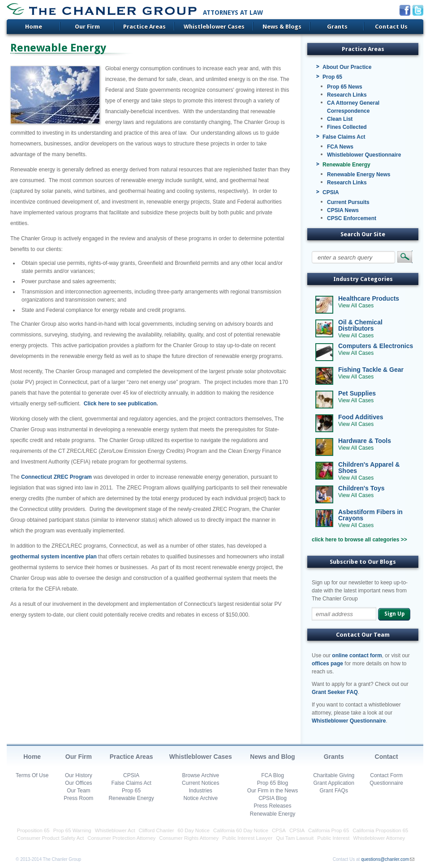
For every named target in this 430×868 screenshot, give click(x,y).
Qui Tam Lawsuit (295, 838)
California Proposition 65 (380, 830)
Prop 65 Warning (72, 830)
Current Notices (200, 783)
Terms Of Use (32, 775)
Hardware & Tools (365, 441)
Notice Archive (200, 798)
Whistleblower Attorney (379, 838)
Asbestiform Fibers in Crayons (370, 515)
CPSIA (331, 192)
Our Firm (87, 27)
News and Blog (272, 757)
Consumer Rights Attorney (189, 838)
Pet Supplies (357, 393)
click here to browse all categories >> (359, 540)
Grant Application (334, 783)
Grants (337, 27)
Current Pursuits (348, 202)
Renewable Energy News (359, 174)
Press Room (78, 798)
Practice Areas (144, 27)
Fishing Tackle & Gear (371, 370)
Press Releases (272, 806)
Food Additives (361, 417)
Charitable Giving (334, 775)
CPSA (279, 830)
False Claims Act (344, 137)
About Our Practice (347, 67)
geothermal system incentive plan (54, 557)
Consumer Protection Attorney (121, 838)
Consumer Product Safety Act (50, 838)
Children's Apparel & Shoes (369, 468)
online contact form (357, 655)
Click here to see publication (120, 404)
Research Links (347, 95)
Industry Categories (363, 279)
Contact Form (386, 775)
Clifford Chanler (157, 830)
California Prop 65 (329, 830)
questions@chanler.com (385, 859)
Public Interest (333, 838)
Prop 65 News (345, 87)
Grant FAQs (334, 791)
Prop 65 (332, 77)
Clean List (340, 119)
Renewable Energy (346, 165)
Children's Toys (361, 488)
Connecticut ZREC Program (56, 477)
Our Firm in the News (273, 791)
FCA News (340, 147)
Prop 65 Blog (273, 783)
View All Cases (356, 306)
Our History (79, 775)
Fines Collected (347, 127)
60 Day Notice (194, 830)
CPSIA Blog (273, 798)
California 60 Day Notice (241, 830)
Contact (387, 757)
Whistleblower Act (115, 830)
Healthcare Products (369, 298)
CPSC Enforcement (352, 218)
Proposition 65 (33, 830)
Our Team (78, 791)
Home (34, 27)
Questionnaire (386, 783)
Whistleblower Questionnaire (364, 155)
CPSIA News (343, 210)
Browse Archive (200, 775)
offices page (327, 664)
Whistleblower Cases (214, 27)
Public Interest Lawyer (247, 838)
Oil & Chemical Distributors (360, 325)
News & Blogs (282, 27)
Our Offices (78, 783)
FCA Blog (273, 775)
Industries (201, 791)
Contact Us (391, 27)
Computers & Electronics (376, 346)
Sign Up (394, 614)
